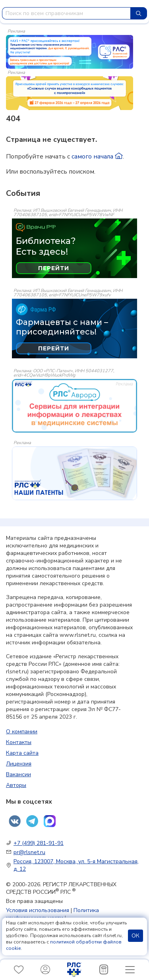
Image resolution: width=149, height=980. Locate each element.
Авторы (16, 785)
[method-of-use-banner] (70, 51)
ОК (135, 936)
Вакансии (18, 774)
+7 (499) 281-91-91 (39, 843)
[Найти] (139, 13)
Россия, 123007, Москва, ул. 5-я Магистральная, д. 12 (76, 865)
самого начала (97, 157)
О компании (22, 732)
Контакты (19, 742)
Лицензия (19, 764)
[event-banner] (74, 406)
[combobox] (66, 13)
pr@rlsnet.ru (29, 852)
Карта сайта (22, 753)
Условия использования (38, 910)
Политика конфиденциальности (52, 914)
